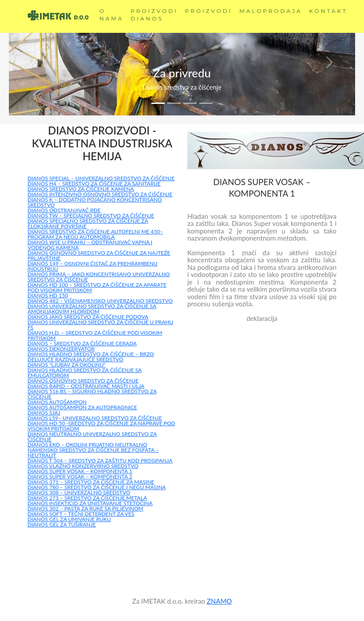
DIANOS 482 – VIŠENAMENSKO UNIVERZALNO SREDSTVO (100, 301)
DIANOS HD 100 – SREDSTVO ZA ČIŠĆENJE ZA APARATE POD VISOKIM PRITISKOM (97, 287)
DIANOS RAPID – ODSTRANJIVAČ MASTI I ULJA (86, 386)
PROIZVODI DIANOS (154, 15)
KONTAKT (328, 11)
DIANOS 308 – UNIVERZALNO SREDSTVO (79, 492)
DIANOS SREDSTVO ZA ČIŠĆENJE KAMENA (81, 189)
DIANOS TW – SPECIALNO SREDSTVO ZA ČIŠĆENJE (91, 216)
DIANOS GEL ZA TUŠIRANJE (62, 524)
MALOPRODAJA (271, 11)
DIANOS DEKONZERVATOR (61, 349)
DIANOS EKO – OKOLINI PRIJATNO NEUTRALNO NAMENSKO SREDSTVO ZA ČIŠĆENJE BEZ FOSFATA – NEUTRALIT (93, 450)
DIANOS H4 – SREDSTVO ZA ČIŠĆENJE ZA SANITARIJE (94, 184)
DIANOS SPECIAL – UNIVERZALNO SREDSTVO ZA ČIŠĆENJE (101, 178)
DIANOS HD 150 (48, 295)
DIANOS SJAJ (44, 413)
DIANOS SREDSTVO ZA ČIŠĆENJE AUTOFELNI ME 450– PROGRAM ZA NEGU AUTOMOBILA (95, 234)
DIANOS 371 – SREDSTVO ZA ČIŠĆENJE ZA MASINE (91, 482)
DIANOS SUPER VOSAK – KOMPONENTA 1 (80, 471)
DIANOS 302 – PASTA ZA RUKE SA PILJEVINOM (85, 508)
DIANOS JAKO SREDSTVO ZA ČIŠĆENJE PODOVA (88, 317)
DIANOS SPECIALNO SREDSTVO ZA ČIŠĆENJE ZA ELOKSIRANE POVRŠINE (88, 223)
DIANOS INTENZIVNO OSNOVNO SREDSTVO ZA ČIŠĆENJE (100, 194)
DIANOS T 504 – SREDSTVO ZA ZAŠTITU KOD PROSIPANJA (100, 461)
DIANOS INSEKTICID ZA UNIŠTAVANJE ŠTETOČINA (90, 503)
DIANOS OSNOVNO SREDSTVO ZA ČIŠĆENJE (83, 381)
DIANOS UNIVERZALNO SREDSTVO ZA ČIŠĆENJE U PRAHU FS (100, 325)
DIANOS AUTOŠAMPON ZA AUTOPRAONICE (82, 407)
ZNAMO (220, 601)
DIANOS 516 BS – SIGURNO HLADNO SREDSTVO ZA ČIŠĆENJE (92, 394)
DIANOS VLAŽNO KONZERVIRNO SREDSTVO (83, 466)
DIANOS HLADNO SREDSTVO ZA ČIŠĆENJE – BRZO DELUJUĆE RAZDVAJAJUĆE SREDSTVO (91, 357)
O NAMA (111, 15)
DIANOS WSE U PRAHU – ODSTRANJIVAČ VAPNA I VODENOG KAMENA (90, 245)
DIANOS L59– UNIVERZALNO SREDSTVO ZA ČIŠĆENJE (95, 418)
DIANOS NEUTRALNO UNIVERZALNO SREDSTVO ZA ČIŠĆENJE (92, 437)
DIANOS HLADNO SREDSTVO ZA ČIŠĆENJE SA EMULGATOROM (85, 373)
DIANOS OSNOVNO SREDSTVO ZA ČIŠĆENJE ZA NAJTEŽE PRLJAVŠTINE (99, 255)
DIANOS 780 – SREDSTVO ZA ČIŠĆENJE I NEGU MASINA (97, 487)
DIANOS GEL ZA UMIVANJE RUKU (69, 519)
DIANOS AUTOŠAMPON (57, 402)
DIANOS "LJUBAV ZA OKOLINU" (67, 365)
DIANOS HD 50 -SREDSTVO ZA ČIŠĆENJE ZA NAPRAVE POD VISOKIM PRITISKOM (101, 426)
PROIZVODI (209, 11)
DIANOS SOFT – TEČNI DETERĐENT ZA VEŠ (81, 514)
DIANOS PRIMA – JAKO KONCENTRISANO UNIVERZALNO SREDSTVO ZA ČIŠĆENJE (99, 277)
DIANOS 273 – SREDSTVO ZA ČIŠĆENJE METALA (87, 498)
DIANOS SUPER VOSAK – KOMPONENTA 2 (80, 477)
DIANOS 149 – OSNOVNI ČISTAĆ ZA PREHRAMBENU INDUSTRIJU (93, 266)
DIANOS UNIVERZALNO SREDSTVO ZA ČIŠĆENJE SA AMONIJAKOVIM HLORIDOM (92, 309)
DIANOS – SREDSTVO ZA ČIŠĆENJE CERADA (82, 343)
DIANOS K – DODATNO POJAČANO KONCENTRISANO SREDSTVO (95, 202)
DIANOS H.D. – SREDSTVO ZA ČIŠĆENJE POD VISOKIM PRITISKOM (95, 335)
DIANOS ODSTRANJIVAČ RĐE (64, 210)
